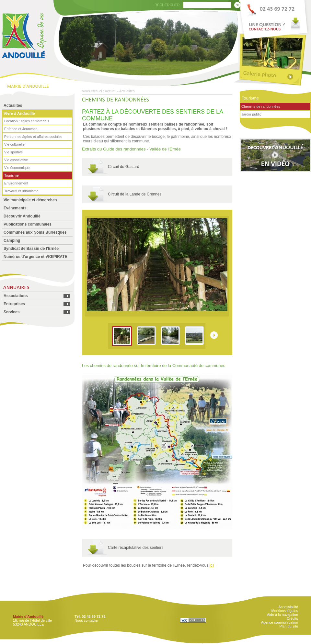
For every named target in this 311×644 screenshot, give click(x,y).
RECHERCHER (167, 5)
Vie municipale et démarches (30, 200)
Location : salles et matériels (27, 121)
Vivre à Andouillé (19, 114)
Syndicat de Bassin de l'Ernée (31, 249)
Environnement (16, 183)
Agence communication (280, 622)
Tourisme (12, 175)
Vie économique (17, 168)
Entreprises (14, 304)
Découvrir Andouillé (22, 216)
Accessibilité (288, 607)
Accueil (110, 91)
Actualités (13, 105)
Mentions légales (285, 611)
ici (211, 565)
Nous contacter (86, 620)
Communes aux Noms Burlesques (35, 232)
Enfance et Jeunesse (21, 129)
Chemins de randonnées (261, 106)
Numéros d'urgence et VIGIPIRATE (35, 257)
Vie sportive (13, 152)
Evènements (15, 208)
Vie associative (16, 160)
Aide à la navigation (282, 615)
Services (12, 312)
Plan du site (289, 626)
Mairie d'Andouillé (28, 616)
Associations (16, 296)
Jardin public (251, 114)
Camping (12, 240)
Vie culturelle (14, 144)
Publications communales (28, 224)
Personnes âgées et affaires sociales (33, 137)
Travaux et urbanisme (21, 191)
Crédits (292, 618)
